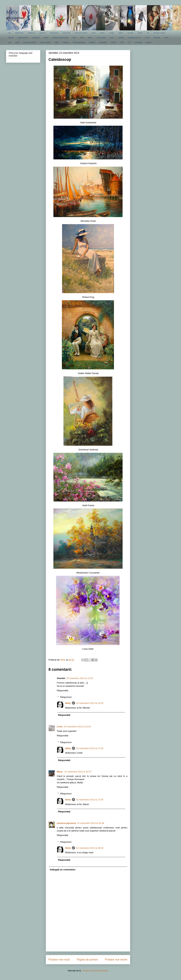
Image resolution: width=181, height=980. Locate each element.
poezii (17, 42)
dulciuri (102, 33)
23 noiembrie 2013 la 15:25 (90, 703)
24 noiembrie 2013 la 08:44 (90, 848)
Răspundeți (63, 690)
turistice (113, 42)
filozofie (140, 33)
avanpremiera (19, 33)
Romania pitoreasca (79, 42)
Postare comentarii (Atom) (95, 971)
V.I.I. (129, 42)
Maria (60, 772)
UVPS (122, 42)
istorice (46, 38)
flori (148, 33)
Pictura (166, 38)
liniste (82, 38)
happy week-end (23, 38)
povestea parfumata (30, 42)
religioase (66, 42)
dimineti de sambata (81, 33)
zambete (149, 42)
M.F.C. (112, 38)
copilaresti (42, 33)
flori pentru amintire (159, 33)
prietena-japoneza (66, 823)
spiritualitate (103, 42)
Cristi (60, 727)
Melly (12, 12)
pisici (10, 42)
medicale (121, 38)
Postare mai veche (116, 960)
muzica (147, 38)
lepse (74, 38)
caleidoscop (31, 33)
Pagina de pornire (87, 960)
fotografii (11, 38)
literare (90, 38)
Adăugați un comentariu (62, 870)
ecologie (112, 33)
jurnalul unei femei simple (60, 38)
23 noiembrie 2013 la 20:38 (91, 823)
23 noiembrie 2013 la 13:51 (80, 678)
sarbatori (92, 42)
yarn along (138, 42)
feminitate (130, 33)
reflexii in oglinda (45, 42)
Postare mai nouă (59, 960)
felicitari (121, 33)
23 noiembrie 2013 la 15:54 (77, 727)
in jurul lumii (36, 38)
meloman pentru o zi (134, 38)
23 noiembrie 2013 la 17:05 (90, 748)
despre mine (67, 33)
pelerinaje (157, 38)
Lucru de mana (101, 38)
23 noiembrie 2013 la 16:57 (78, 772)
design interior (54, 33)
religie (57, 42)
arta (10, 33)
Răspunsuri (66, 697)
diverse (94, 33)
